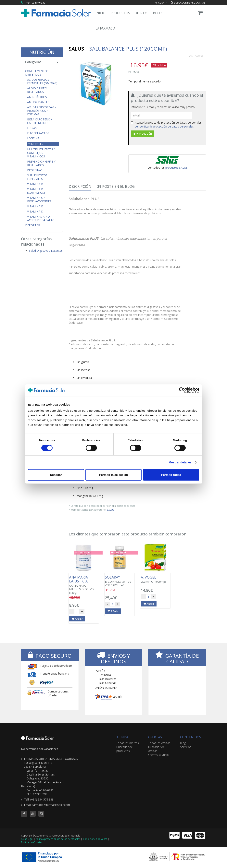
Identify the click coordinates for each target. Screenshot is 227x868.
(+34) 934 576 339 (35, 3)
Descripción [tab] (80, 186)
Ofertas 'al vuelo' (159, 755)
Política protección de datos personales (58, 839)
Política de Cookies (32, 842)
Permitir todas (171, 475)
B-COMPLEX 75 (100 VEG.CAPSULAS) (120, 581)
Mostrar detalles (180, 462)
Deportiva (33, 225)
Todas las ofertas (159, 743)
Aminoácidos (37, 97)
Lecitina (33, 138)
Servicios (186, 747)
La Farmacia (105, 28)
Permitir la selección (114, 475)
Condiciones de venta (95, 839)
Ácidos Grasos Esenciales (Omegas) (42, 81)
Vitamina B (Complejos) (36, 191)
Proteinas (35, 170)
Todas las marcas (128, 743)
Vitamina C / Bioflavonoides (39, 200)
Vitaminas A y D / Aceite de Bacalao (41, 218)
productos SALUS (177, 168)
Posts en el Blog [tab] (116, 186)
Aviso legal (27, 839)
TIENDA (122, 737)
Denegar (56, 475)
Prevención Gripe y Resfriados (41, 163)
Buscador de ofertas (156, 749)
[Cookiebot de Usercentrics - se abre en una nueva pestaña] (182, 390)
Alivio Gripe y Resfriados (37, 90)
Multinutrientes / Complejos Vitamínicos (41, 153)
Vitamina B (35, 184)
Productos (120, 13)
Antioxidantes (38, 102)
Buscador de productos (188, 3)
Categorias (42, 62)
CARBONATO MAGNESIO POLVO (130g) (84, 585)
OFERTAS (155, 737)
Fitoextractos (38, 133)
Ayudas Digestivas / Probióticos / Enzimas (42, 111)
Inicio (100, 13)
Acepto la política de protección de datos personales (166, 124)
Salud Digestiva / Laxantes (46, 251)
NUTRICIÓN (42, 52)
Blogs (158, 13)
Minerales (35, 144)
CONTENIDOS (191, 737)
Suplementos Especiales (37, 177)
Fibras (32, 128)
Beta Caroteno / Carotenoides (40, 121)
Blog (183, 743)
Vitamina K (35, 212)
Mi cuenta (161, 3)
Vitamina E (35, 206)
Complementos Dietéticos (37, 73)
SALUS (111, 510)
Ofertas (141, 13)
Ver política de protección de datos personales (164, 126)
